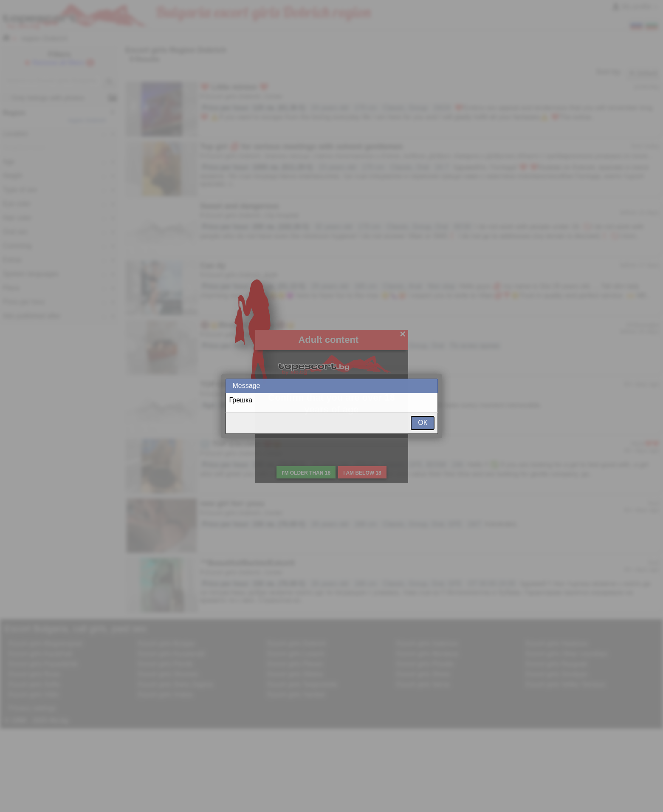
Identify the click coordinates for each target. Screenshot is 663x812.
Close (431, 386)
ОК (423, 423)
